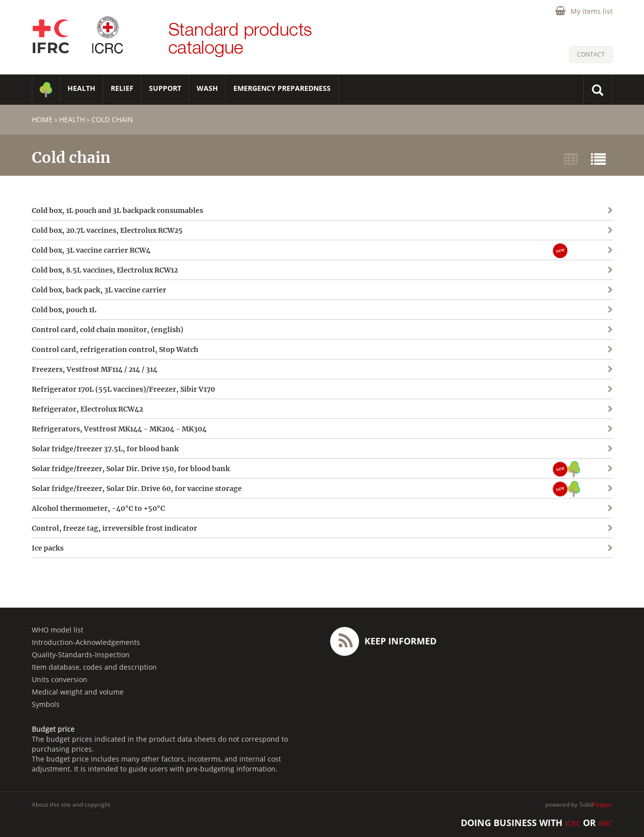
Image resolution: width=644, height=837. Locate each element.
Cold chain (112, 119)
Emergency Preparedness (282, 88)
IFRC (606, 823)
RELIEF (122, 88)
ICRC (573, 823)
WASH (207, 88)
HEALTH (81, 88)
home (42, 119)
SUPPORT (165, 88)
